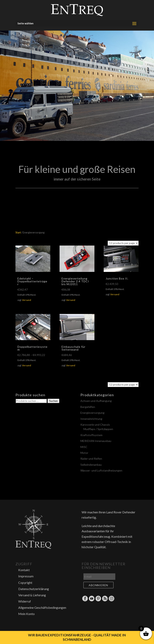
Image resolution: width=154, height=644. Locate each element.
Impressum (26, 576)
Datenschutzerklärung (34, 589)
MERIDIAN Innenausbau (96, 441)
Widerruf (25, 601)
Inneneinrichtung (91, 419)
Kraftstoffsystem (91, 435)
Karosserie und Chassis (95, 425)
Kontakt (24, 570)
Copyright (25, 583)
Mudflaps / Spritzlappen (98, 429)
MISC (84, 447)
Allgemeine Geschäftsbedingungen (42, 607)
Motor (84, 453)
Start (18, 232)
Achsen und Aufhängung (96, 401)
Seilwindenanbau (91, 465)
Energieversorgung (92, 413)
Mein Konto (26, 614)
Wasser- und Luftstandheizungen (101, 470)
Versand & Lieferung (32, 595)
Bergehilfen (88, 407)
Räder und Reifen (91, 459)
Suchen (53, 401)
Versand (27, 300)
